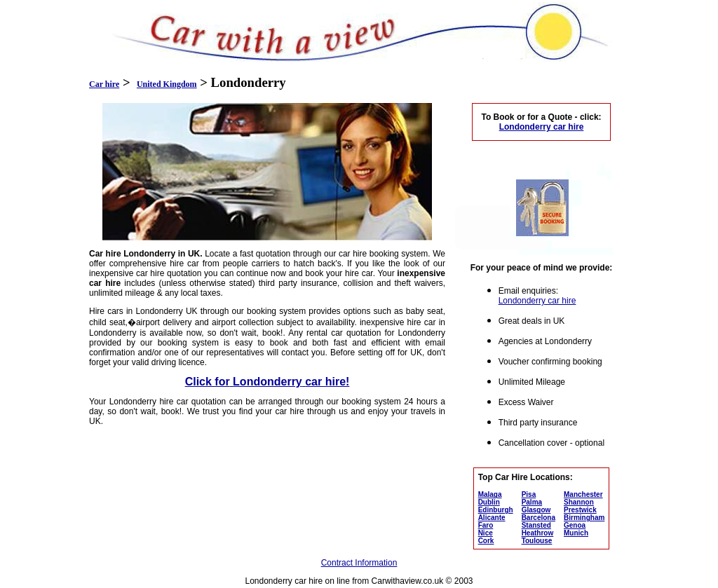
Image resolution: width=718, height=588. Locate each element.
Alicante (492, 518)
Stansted (536, 525)
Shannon (579, 502)
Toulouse (537, 541)
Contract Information (359, 563)
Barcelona (538, 518)
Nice (486, 533)
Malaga (490, 494)
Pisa (529, 494)
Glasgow (536, 510)
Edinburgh (496, 510)
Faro (486, 525)
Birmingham (584, 518)
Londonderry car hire (537, 301)
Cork (486, 541)
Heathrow (538, 533)
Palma (532, 502)
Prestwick (580, 510)
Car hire (104, 84)
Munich (576, 533)
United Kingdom (167, 84)
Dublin (489, 502)
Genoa (575, 525)
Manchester (583, 494)
